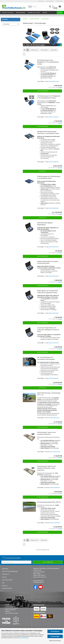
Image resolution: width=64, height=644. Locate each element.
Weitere (45, 13)
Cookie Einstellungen (7, 588)
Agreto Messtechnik (10, 610)
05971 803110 (41, 575)
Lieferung (4, 577)
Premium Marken (21, 13)
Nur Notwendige (55, 636)
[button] (24, 50)
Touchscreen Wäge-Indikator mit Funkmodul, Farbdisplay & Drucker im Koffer (48, 330)
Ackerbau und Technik (34, 13)
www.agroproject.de (38, 581)
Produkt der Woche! (8, 13)
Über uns (8, 611)
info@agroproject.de (38, 582)
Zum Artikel (42, 171)
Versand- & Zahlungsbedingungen (10, 571)
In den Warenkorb (42, 91)
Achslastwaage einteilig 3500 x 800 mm (49, 502)
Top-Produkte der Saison (12, 613)
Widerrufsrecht (6, 574)
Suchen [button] (41, 1)
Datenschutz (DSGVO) (7, 580)
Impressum (5, 586)
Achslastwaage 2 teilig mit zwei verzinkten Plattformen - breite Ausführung (46, 468)
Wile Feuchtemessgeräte (12, 608)
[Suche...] (30, 7)
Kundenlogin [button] (50, 1)
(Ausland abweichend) (53, 81)
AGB (3, 583)
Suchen (60, 13)
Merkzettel (59, 1)
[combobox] (34, 50)
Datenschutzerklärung (23, 638)
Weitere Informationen (55, 641)
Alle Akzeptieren (55, 631)
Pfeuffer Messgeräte (11, 606)
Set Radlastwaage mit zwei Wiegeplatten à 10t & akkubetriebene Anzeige (48, 62)
